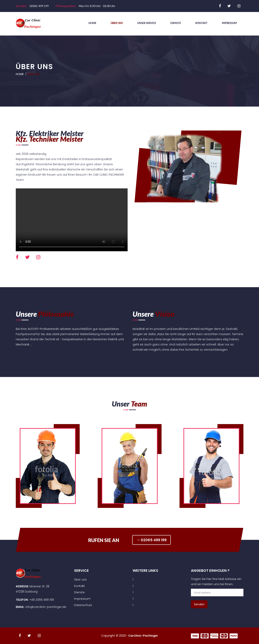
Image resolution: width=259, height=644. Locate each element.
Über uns (117, 23)
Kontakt (201, 23)
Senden (199, 604)
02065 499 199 (152, 540)
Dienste (176, 23)
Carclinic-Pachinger (143, 636)
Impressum (229, 23)
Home (92, 23)
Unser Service (147, 23)
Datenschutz (83, 605)
